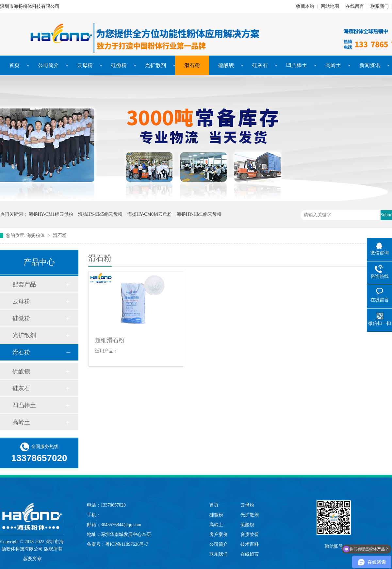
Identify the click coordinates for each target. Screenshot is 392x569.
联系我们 (380, 6)
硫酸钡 (226, 65)
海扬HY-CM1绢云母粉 (51, 214)
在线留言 (355, 6)
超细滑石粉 (110, 340)
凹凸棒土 (297, 65)
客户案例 (219, 535)
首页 (14, 65)
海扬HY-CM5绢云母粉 (100, 214)
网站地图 (330, 6)
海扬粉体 (36, 235)
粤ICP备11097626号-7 (127, 544)
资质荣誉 (250, 535)
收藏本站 (305, 6)
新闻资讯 (370, 65)
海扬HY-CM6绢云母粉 (150, 214)
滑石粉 (192, 65)
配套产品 (24, 284)
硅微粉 (119, 65)
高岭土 (333, 65)
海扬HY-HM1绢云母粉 (199, 214)
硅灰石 (260, 65)
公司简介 (48, 65)
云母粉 (85, 65)
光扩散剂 (155, 65)
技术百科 (250, 544)
